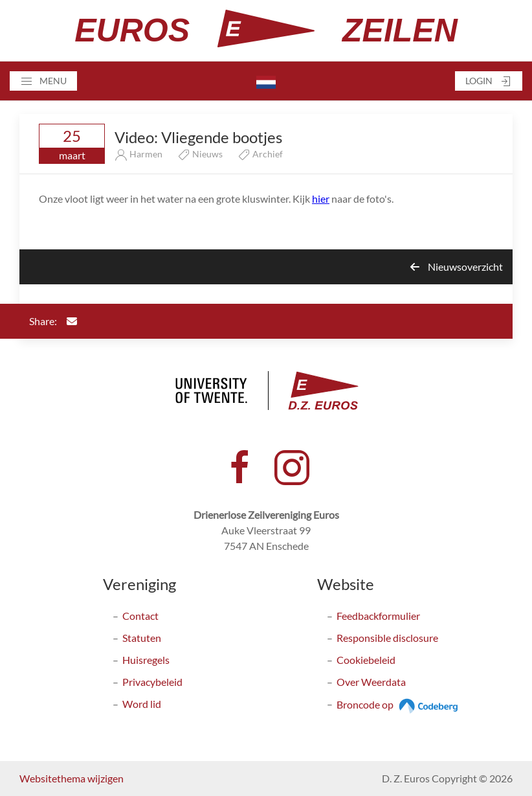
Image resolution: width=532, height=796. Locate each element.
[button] (43, 81)
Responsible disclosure (387, 638)
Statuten (142, 638)
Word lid (142, 704)
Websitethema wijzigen (72, 778)
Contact (140, 616)
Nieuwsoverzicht (457, 267)
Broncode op (399, 704)
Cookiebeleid (366, 660)
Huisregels (146, 660)
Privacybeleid (152, 682)
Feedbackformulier (378, 616)
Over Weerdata (371, 682)
